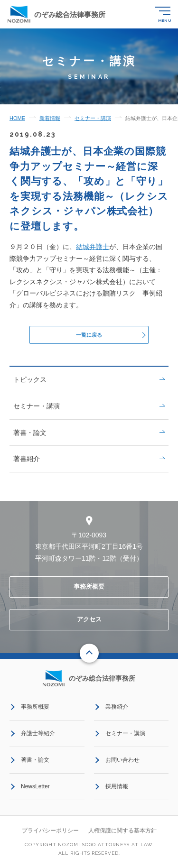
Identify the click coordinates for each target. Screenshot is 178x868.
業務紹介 (117, 710)
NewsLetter (35, 789)
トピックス (89, 383)
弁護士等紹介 (38, 736)
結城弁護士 (93, 247)
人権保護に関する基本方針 (122, 833)
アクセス (89, 622)
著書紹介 (89, 462)
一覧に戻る (89, 336)
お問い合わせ (122, 763)
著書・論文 (89, 435)
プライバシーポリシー (50, 833)
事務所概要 (89, 590)
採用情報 (117, 789)
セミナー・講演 (89, 409)
